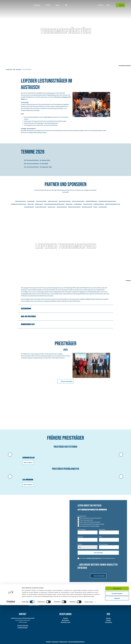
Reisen (58, 5)
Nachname (102, 529)
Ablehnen (117, 637)
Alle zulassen (117, 627)
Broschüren (65, 620)
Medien (108, 620)
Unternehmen (82, 529)
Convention (108, 622)
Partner (108, 618)
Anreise (65, 618)
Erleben (48, 5)
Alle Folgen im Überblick (97, 602)
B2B (66, 5)
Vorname (80, 537)
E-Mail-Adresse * (104, 544)
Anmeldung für (82, 516)
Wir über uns (19, 69)
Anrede (80, 544)
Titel (100, 537)
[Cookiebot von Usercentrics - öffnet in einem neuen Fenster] (11, 641)
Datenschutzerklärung (94, 558)
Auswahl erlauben (117, 632)
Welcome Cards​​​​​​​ (65, 622)
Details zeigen (89, 641)
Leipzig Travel (9, 69)
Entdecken (37, 5)
